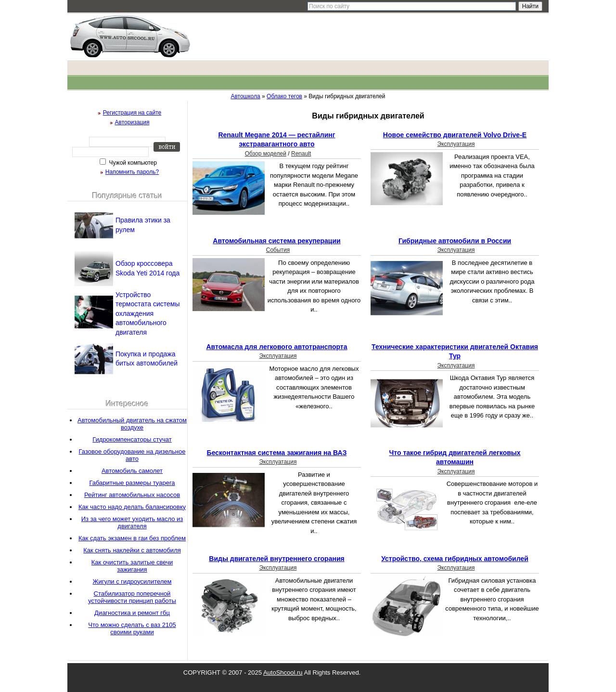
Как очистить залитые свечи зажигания (132, 566)
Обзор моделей (266, 154)
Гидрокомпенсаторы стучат (132, 439)
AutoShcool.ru (283, 672)
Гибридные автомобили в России (455, 241)
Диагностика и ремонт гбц (132, 613)
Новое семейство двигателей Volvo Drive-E (455, 135)
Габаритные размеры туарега (132, 483)
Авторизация (132, 122)
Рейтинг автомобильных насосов (132, 495)
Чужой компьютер (132, 163)
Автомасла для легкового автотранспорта (276, 347)
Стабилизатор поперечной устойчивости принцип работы (132, 597)
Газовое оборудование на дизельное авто (132, 455)
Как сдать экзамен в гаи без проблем (132, 538)
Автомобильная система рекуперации (276, 241)
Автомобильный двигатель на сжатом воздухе (132, 424)
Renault (301, 154)
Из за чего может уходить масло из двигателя (132, 522)
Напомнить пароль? (132, 172)
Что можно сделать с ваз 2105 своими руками (132, 628)
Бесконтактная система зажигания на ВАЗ (277, 453)
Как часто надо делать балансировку (132, 507)
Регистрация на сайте (132, 113)
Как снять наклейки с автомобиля (132, 550)
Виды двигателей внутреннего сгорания (276, 559)
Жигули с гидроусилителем (132, 581)
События (278, 250)
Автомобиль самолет (132, 471)
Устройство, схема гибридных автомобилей (455, 559)
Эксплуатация (456, 144)
